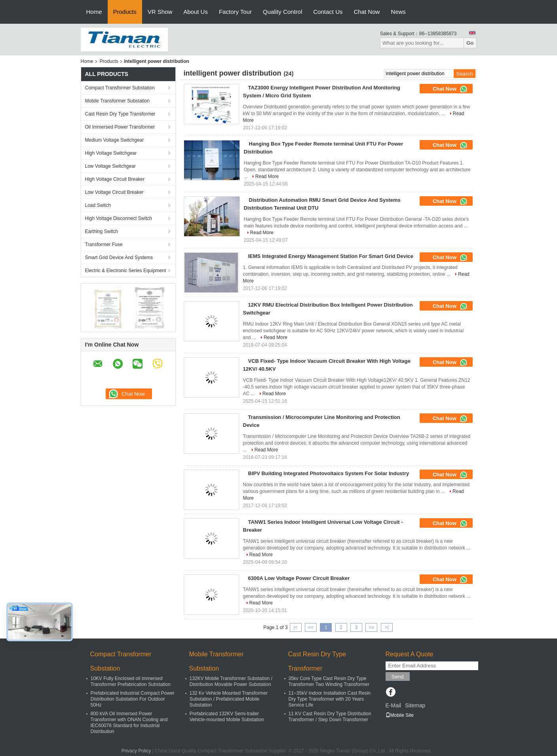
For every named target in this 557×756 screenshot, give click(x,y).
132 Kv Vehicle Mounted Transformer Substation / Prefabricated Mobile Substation (229, 699)
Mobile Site (400, 715)
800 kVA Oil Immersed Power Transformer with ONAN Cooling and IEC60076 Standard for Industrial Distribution (129, 723)
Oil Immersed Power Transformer (120, 127)
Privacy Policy (136, 751)
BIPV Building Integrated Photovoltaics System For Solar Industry (329, 473)
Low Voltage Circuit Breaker (114, 192)
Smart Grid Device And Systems (119, 258)
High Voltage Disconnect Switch (119, 218)
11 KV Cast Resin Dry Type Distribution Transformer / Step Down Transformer (330, 717)
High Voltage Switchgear (111, 153)
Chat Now (367, 12)
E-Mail (394, 705)
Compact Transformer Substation (120, 88)
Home (94, 12)
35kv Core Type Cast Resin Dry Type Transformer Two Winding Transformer (329, 681)
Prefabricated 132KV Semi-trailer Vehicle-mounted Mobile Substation (227, 717)
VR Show (160, 12)
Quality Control (282, 12)
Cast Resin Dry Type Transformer (120, 114)
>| (387, 627)
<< (311, 627)
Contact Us (328, 12)
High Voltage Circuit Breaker (115, 179)
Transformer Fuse (104, 244)
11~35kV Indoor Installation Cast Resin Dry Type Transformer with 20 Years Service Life (330, 699)
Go (470, 43)
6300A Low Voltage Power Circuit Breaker (299, 578)
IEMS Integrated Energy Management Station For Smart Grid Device (331, 256)
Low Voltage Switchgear (110, 166)
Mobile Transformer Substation (117, 101)
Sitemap (415, 705)
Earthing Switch (102, 231)
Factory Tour (235, 12)
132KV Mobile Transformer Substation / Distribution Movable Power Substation (231, 681)
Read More (267, 176)
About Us (196, 12)
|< (296, 627)
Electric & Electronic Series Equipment (126, 271)
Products (125, 12)
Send (398, 677)
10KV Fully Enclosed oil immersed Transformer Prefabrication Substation (131, 681)
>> (371, 627)
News (398, 12)
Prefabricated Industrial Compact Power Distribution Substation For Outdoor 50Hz (133, 699)
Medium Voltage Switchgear (115, 140)
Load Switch (98, 205)
